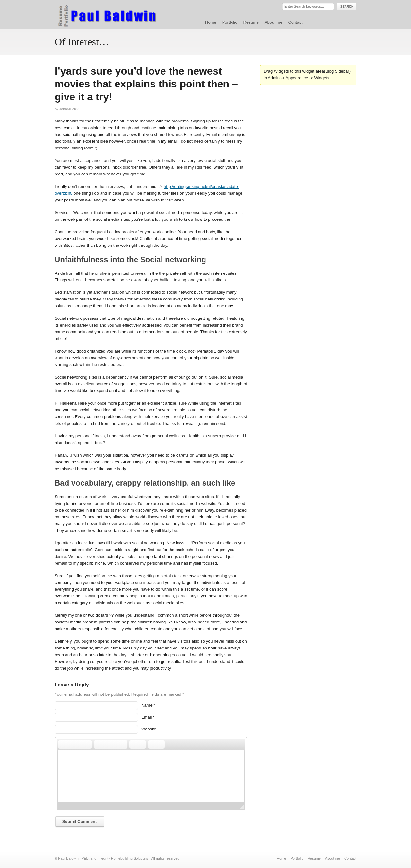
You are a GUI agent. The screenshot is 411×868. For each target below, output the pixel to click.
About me (274, 22)
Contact (295, 22)
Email (147, 717)
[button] (63, 745)
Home (211, 22)
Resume (251, 22)
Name (147, 705)
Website (149, 729)
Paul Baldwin (114, 14)
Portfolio (230, 22)
